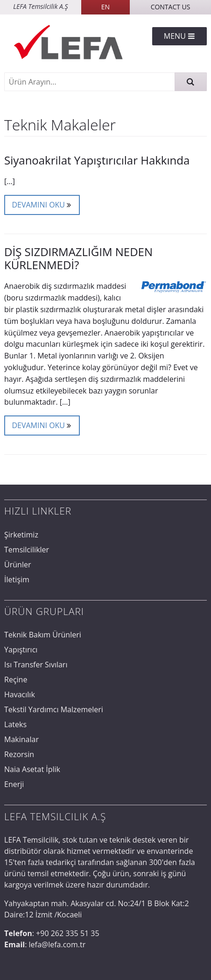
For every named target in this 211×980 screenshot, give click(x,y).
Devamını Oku (42, 204)
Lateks (15, 724)
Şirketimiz (21, 535)
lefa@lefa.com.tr (57, 944)
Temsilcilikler (27, 550)
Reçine (16, 680)
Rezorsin (19, 754)
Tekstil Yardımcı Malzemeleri (54, 709)
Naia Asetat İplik (32, 769)
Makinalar (21, 739)
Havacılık (20, 694)
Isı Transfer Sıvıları (36, 665)
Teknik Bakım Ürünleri (43, 635)
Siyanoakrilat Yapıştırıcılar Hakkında (97, 160)
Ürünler (18, 565)
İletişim (17, 579)
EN (105, 7)
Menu (179, 36)
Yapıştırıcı (21, 650)
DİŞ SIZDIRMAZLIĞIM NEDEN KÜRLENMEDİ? (78, 258)
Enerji (14, 784)
